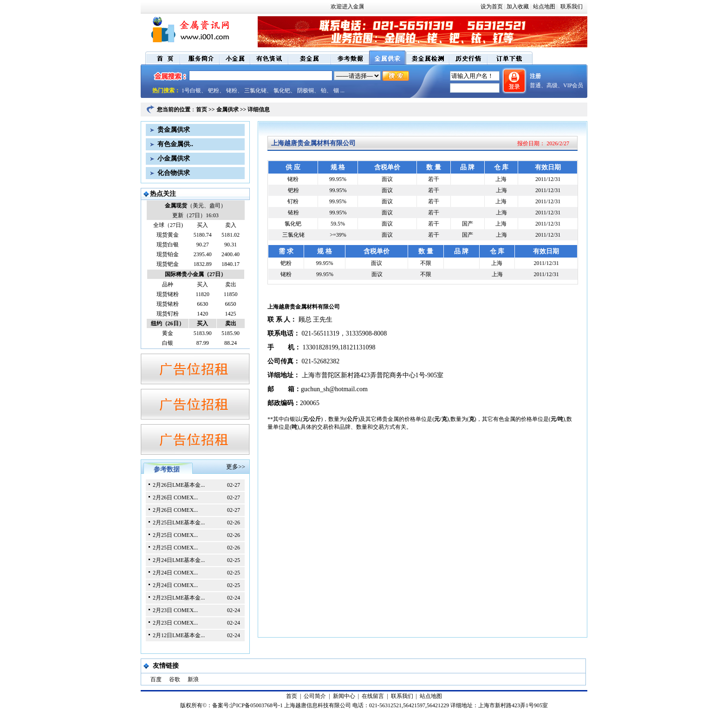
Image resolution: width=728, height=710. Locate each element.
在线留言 (373, 696)
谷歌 (175, 679)
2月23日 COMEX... (175, 610)
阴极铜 (305, 90)
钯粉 (214, 90)
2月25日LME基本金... (179, 523)
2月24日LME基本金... (179, 560)
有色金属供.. (175, 144)
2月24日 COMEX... (175, 573)
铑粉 (232, 90)
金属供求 (227, 110)
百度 (156, 679)
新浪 (193, 679)
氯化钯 (282, 90)
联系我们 (571, 6)
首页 (201, 110)
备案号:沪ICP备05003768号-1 (247, 705)
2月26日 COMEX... (175, 497)
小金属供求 (174, 158)
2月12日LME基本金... (179, 635)
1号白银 (191, 90)
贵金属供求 (174, 130)
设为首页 (492, 6)
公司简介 (315, 696)
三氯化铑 (255, 90)
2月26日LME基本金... (179, 485)
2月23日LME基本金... (179, 598)
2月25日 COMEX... (175, 535)
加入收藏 (518, 6)
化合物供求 (174, 173)
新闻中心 (344, 696)
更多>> (236, 467)
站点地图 (544, 6)
